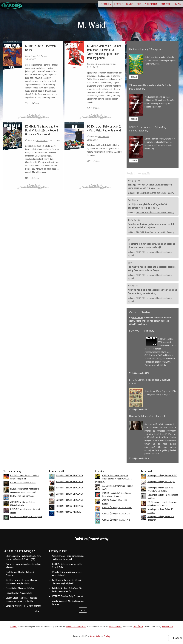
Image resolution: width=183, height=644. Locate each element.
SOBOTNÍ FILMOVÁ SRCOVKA (69, 512)
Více (37, 611)
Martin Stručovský (107, 64)
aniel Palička (116, 627)
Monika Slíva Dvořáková (76, 627)
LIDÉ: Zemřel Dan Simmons (22, 496)
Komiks (113, 5)
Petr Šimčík (138, 627)
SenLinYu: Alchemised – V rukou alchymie (24, 606)
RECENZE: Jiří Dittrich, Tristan (23, 483)
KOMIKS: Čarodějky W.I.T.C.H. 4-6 (116, 520)
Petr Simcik (42, 56)
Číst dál (134, 77)
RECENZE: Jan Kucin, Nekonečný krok (26, 517)
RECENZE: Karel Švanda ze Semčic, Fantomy (155, 193)
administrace (167, 627)
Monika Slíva (133, 286)
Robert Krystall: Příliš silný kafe (19, 593)
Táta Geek (160, 5)
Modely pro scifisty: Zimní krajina (161, 482)
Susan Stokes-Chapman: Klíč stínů (20, 588)
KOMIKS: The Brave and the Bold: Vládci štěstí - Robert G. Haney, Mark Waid (41, 130)
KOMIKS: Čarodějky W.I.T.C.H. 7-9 (116, 514)
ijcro (130, 263)
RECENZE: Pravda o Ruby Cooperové (67, 596)
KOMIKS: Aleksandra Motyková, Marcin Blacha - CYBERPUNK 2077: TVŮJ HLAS (113, 479)
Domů (6, 38)
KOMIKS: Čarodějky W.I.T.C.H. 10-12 (117, 508)
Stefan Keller (95, 636)
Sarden (14, 627)
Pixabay (107, 636)
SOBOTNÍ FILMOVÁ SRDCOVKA (69, 475)
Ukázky (176, 5)
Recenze (99, 5)
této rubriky (138, 318)
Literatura (82, 5)
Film (126, 5)
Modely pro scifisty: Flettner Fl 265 (162, 475)
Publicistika (142, 5)
